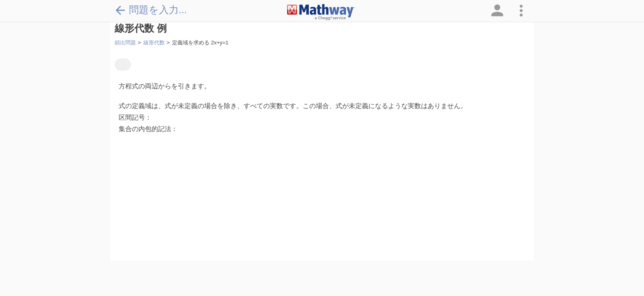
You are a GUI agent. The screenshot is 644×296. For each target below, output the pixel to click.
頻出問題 (125, 43)
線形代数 (154, 43)
